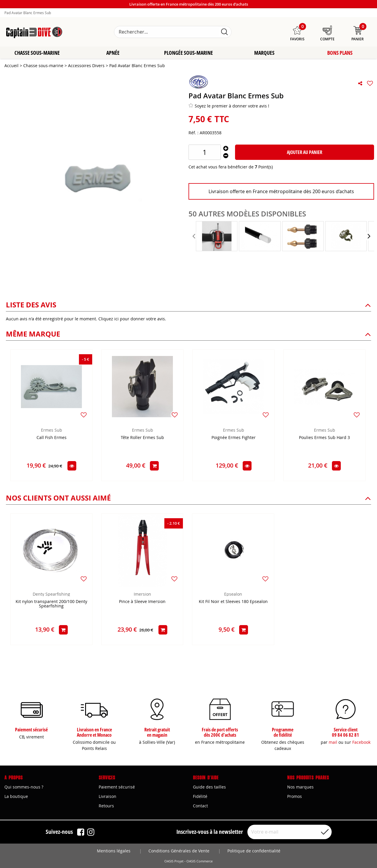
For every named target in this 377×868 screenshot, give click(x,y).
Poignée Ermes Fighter (234, 438)
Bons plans (340, 53)
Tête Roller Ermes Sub (142, 438)
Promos (295, 796)
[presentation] (194, 236)
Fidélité (200, 796)
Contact (200, 806)
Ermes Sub (52, 430)
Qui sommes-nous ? (24, 787)
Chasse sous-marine (37, 53)
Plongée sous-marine (188, 53)
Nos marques (300, 787)
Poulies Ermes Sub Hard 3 (324, 438)
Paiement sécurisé (117, 787)
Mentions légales (114, 851)
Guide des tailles (209, 787)
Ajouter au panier (305, 153)
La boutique (16, 796)
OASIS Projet (174, 861)
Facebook (361, 742)
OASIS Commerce (200, 861)
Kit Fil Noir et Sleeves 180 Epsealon (233, 602)
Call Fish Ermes (52, 438)
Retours (106, 806)
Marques (264, 53)
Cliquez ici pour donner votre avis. (132, 319)
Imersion (142, 594)
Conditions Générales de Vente (179, 851)
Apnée (113, 53)
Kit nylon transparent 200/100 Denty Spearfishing (51, 604)
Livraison (108, 796)
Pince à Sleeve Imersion (142, 602)
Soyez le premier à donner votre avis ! (229, 106)
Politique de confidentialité (254, 851)
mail (333, 742)
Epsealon (233, 594)
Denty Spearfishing (51, 594)
